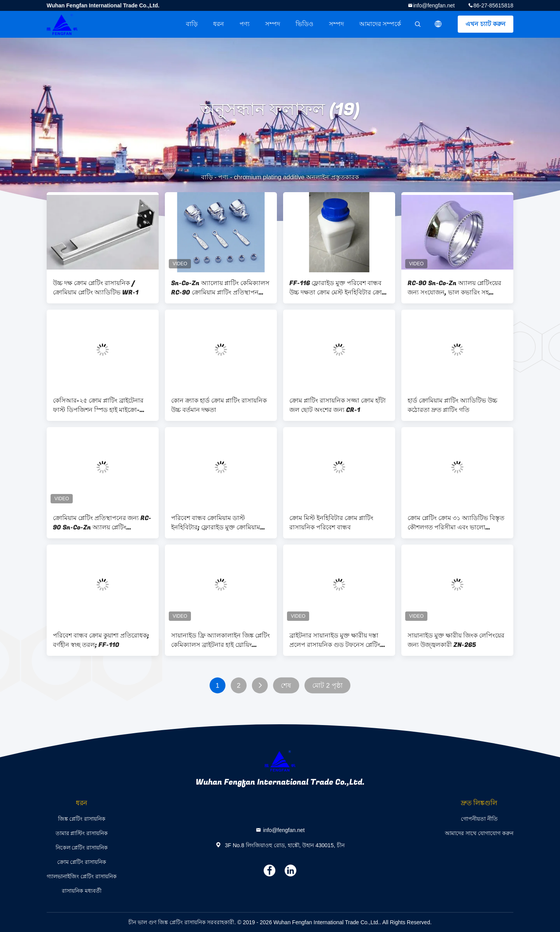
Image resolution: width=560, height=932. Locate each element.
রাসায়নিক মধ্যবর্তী (82, 891)
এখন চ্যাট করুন (486, 24)
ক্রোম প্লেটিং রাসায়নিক (82, 862)
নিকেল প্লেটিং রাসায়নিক (82, 848)
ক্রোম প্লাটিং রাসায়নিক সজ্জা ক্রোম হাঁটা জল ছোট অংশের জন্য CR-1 (338, 405)
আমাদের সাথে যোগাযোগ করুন (479, 833)
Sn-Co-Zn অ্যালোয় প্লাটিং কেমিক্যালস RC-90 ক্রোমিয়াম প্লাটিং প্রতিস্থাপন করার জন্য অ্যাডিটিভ (220, 288)
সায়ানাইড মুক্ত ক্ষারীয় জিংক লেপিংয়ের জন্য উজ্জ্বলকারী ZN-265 (456, 640)
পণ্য (245, 24)
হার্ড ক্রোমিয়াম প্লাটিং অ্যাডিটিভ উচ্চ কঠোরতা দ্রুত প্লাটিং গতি (452, 405)
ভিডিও (304, 24)
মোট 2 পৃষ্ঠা (327, 686)
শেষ (286, 686)
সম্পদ (273, 24)
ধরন (219, 24)
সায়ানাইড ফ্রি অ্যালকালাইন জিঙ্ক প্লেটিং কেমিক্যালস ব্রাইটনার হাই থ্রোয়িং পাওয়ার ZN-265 (220, 640)
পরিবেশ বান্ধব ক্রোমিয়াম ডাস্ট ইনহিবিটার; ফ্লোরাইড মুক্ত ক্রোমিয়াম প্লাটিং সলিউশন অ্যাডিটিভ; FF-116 (216, 523)
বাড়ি (192, 24)
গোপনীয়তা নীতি (479, 819)
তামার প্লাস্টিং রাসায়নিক (82, 833)
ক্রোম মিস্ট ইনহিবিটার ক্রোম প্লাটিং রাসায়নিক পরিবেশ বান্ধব (331, 523)
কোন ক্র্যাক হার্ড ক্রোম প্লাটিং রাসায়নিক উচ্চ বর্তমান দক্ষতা (219, 405)
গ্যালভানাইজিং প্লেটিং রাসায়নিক (82, 876)
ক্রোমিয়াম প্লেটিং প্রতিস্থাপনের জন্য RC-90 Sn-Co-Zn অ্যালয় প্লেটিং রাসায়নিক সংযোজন (102, 523)
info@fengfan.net (434, 5)
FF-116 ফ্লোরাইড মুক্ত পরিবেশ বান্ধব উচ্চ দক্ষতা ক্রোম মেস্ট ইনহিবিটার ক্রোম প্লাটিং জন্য (337, 288)
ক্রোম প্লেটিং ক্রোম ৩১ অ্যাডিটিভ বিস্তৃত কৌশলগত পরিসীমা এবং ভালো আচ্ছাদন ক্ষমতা (456, 523)
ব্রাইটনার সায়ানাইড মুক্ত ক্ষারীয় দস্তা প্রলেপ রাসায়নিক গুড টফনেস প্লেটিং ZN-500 (335, 640)
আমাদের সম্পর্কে (380, 24)
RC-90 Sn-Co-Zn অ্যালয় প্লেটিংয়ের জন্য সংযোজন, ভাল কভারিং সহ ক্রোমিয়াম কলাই (454, 288)
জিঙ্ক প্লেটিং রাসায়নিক (82, 819)
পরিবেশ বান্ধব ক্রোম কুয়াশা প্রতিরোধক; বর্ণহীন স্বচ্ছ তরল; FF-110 (101, 640)
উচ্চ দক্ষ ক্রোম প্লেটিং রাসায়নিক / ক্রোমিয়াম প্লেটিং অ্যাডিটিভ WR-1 (96, 288)
